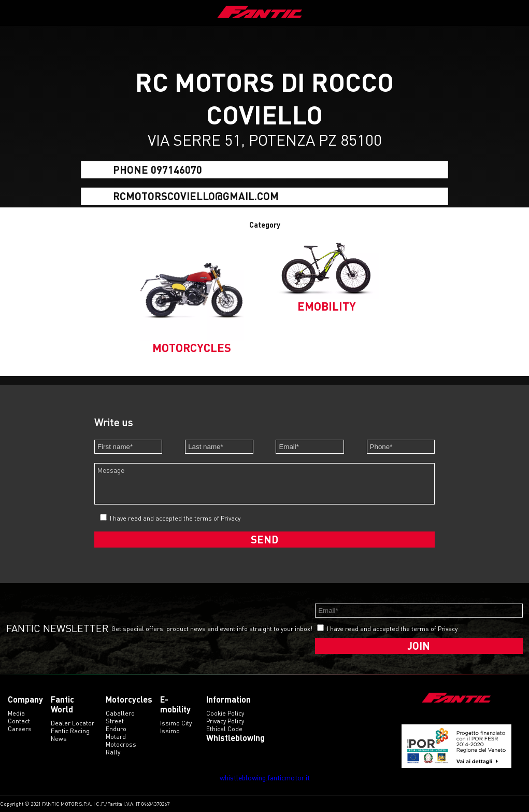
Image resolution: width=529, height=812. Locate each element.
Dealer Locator (73, 723)
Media (16, 713)
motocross (121, 744)
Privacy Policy (225, 721)
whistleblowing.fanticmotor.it (265, 778)
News (59, 739)
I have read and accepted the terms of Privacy (175, 518)
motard (116, 737)
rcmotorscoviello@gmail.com (196, 195)
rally (113, 752)
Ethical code (224, 729)
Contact (19, 721)
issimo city (176, 723)
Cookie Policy (225, 713)
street (115, 721)
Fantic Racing (70, 731)
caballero (120, 713)
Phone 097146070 (158, 170)
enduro (116, 729)
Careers (20, 729)
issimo (170, 731)
